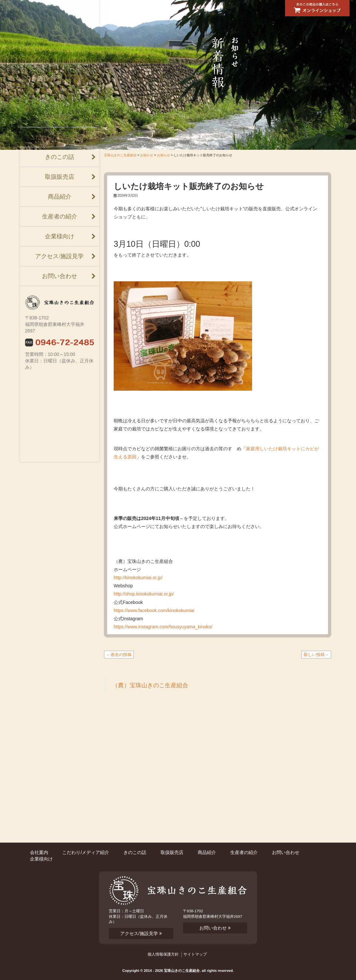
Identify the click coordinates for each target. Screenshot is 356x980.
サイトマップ (195, 954)
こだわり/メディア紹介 (59, 137)
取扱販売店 (60, 177)
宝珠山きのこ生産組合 (120, 155)
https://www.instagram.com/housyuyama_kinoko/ (163, 627)
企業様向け (60, 236)
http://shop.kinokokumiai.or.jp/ (144, 594)
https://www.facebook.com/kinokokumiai (154, 610)
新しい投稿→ (316, 655)
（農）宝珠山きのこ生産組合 (150, 685)
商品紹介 (60, 197)
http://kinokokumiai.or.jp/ (138, 578)
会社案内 (60, 117)
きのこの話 (60, 157)
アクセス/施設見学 (59, 256)
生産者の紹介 (60, 217)
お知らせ (147, 155)
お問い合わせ (60, 276)
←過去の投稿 (119, 655)
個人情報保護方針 (163, 954)
